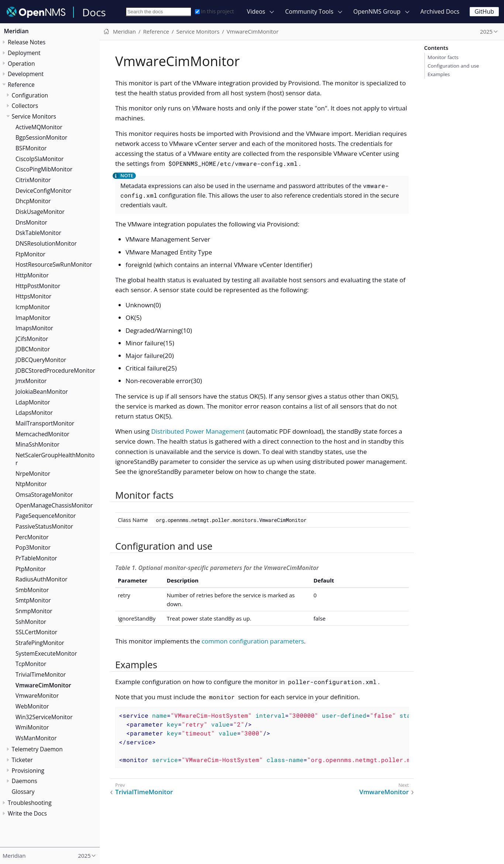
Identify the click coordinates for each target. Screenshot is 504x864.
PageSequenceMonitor (46, 516)
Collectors (25, 106)
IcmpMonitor (33, 307)
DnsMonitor (31, 222)
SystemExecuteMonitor (46, 653)
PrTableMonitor (36, 558)
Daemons (25, 781)
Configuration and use (453, 66)
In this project (214, 11)
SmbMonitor (32, 590)
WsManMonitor (36, 738)
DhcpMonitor (33, 201)
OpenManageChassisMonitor (54, 505)
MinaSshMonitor (37, 444)
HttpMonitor (32, 275)
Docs (94, 12)
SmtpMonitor (33, 600)
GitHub (484, 11)
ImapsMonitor (34, 328)
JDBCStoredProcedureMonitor (55, 370)
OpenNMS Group (377, 11)
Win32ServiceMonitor (44, 717)
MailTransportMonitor (45, 423)
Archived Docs (440, 11)
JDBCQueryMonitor (41, 360)
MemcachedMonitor (42, 434)
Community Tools (309, 11)
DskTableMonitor (38, 233)
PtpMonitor (31, 569)
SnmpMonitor (34, 611)
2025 (486, 31)
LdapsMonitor (34, 413)
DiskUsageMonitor (40, 212)
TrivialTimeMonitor (41, 675)
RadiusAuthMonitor (42, 579)
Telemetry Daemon (37, 749)
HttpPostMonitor (38, 286)
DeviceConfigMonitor (44, 191)
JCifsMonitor (32, 339)
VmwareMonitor (37, 696)
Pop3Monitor (33, 547)
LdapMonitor (33, 402)
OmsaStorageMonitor (44, 495)
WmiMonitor (32, 727)
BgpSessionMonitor (41, 137)
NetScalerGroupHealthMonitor (55, 459)
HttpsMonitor (33, 296)
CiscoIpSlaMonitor (40, 159)
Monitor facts (443, 57)
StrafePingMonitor (40, 643)
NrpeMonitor (33, 474)
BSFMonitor (31, 148)
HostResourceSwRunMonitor (54, 264)
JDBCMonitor (33, 349)
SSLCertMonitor (36, 632)
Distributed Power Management (198, 431)
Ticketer (22, 760)
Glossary (23, 792)
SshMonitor (31, 622)
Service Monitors (34, 116)
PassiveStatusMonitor (44, 526)
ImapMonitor (33, 318)
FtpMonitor (30, 254)
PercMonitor (32, 537)
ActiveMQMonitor (39, 127)
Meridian (16, 31)
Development (26, 74)
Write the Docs (27, 813)
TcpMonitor (31, 664)
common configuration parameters (253, 641)
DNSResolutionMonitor (46, 243)
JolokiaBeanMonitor (42, 392)
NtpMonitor (31, 484)
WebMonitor (32, 706)
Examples (439, 74)
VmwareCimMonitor (43, 685)
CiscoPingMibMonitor (44, 169)
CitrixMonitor (33, 180)
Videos (256, 11)
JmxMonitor (31, 381)
